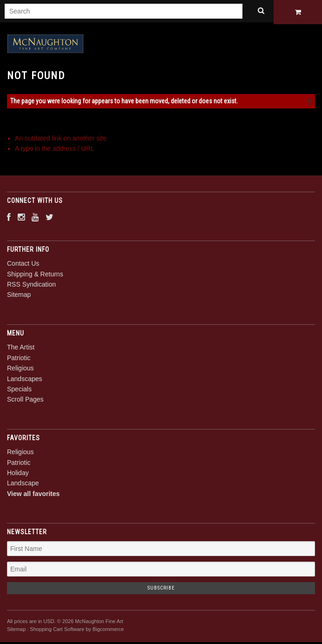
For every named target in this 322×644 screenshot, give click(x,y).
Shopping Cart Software (57, 631)
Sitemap (19, 296)
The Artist (21, 349)
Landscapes (25, 380)
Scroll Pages (25, 401)
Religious (20, 370)
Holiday (18, 474)
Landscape (23, 485)
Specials (19, 390)
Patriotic (19, 359)
